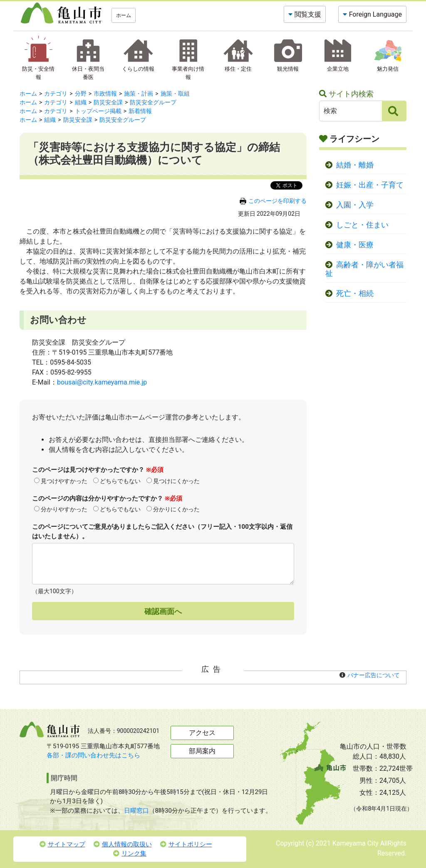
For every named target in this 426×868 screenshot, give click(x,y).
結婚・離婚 (355, 165)
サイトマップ (62, 844)
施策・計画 (139, 94)
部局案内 (202, 751)
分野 (81, 94)
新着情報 (140, 111)
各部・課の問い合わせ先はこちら (93, 755)
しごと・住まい (362, 225)
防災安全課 (108, 102)
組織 (81, 102)
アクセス (202, 733)
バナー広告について (374, 675)
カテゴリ (56, 94)
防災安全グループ (153, 102)
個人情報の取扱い (123, 844)
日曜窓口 (136, 811)
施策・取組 (175, 94)
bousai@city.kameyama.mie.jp (102, 382)
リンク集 (130, 853)
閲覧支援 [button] (308, 14)
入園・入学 (355, 205)
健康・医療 (355, 245)
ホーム (124, 15)
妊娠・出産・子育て (370, 185)
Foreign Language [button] (375, 14)
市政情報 (105, 94)
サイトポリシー (186, 844)
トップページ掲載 (98, 111)
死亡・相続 (355, 293)
